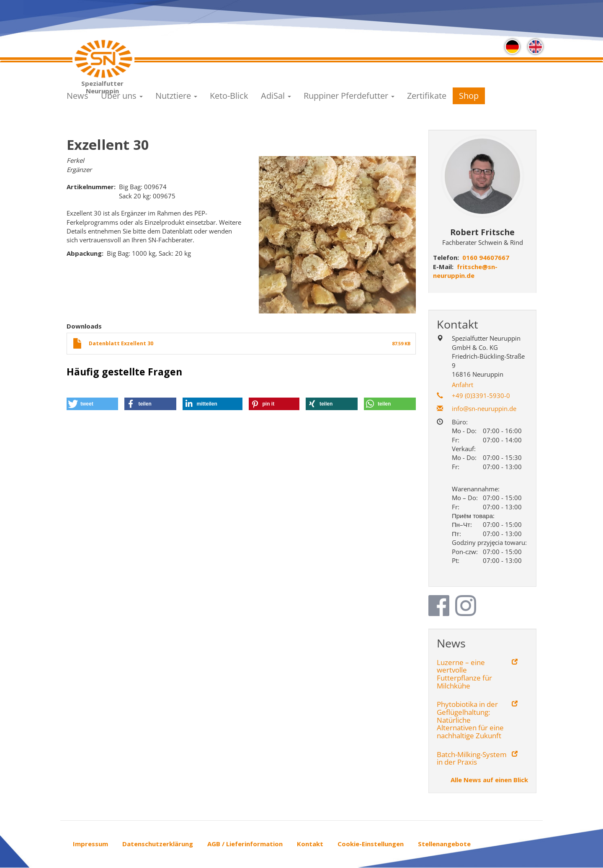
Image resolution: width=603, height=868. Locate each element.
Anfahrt (463, 385)
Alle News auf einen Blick (489, 780)
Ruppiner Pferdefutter (349, 96)
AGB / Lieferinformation (245, 844)
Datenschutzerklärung (158, 844)
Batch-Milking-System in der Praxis (472, 759)
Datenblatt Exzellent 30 (121, 343)
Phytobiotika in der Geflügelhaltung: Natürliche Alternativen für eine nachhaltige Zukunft (470, 720)
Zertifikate (427, 96)
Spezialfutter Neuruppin (102, 85)
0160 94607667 (486, 257)
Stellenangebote (444, 844)
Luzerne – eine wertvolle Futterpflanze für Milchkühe (464, 674)
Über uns (122, 96)
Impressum (90, 844)
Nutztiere (176, 96)
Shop (469, 96)
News (77, 96)
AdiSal (276, 96)
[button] (92, 404)
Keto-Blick (229, 96)
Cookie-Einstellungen (371, 844)
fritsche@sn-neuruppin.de (465, 271)
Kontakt (310, 844)
